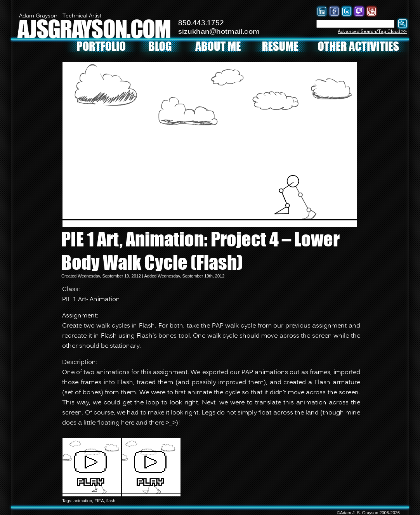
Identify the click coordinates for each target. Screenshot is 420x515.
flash (111, 501)
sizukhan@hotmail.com (219, 32)
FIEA (99, 501)
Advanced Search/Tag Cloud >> (372, 32)
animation (83, 501)
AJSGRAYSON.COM (94, 29)
